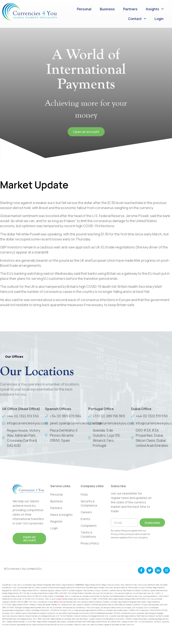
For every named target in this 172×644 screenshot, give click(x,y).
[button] (14, 357)
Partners (130, 9)
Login (159, 19)
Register (56, 521)
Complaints (89, 526)
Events (85, 519)
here (62, 596)
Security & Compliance (89, 503)
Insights (155, 9)
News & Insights (61, 515)
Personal (84, 9)
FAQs (84, 494)
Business (107, 9)
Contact (137, 19)
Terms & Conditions (88, 534)
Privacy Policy (90, 543)
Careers (86, 512)
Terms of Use (59, 602)
